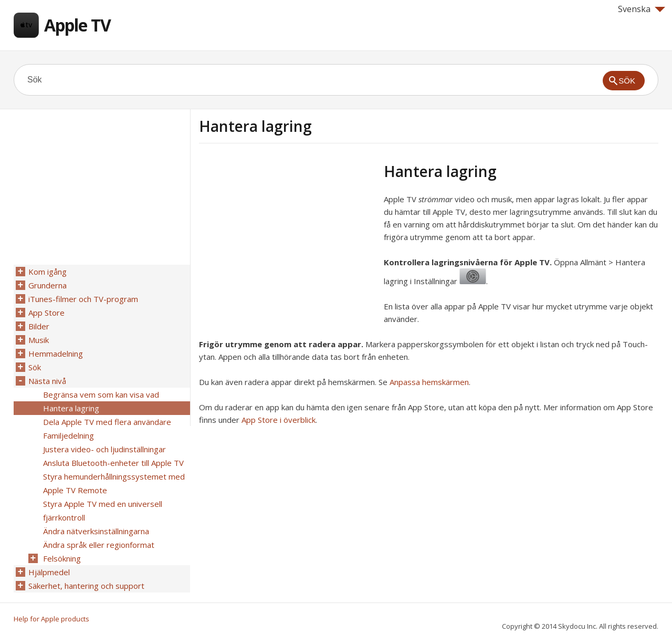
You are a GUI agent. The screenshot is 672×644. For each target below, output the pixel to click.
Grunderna (48, 285)
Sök (35, 367)
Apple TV (77, 25)
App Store (46, 313)
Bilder (39, 326)
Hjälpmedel (49, 572)
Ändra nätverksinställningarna (96, 531)
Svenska (642, 9)
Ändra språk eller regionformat (99, 545)
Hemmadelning (56, 354)
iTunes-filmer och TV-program (83, 299)
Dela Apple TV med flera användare (107, 422)
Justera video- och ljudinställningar (104, 449)
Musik (39, 340)
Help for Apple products (51, 619)
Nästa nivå (47, 381)
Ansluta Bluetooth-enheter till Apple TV (113, 463)
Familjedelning (69, 435)
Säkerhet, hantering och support (86, 586)
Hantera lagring (71, 408)
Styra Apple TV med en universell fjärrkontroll (103, 511)
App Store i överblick (279, 420)
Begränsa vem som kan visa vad (101, 394)
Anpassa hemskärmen (429, 382)
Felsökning (62, 558)
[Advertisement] (287, 236)
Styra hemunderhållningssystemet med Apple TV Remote (114, 483)
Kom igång (48, 272)
